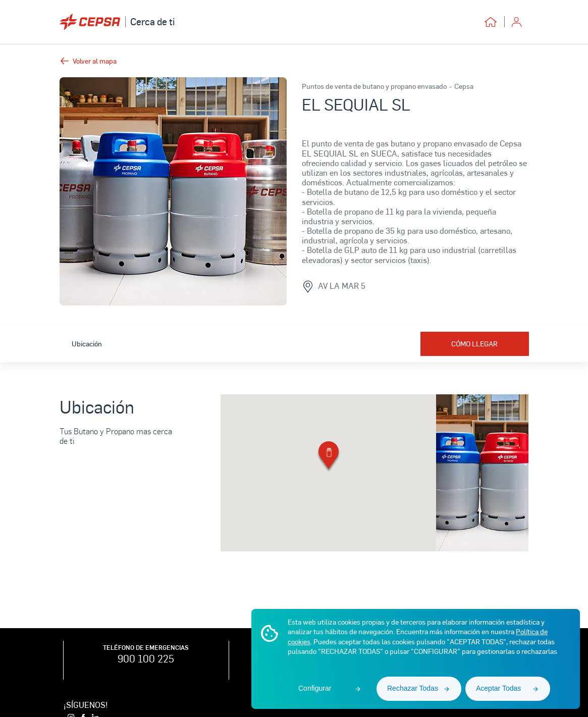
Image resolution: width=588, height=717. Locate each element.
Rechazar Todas (413, 688)
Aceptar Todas (498, 688)
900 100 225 (146, 658)
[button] (329, 457)
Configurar (315, 688)
